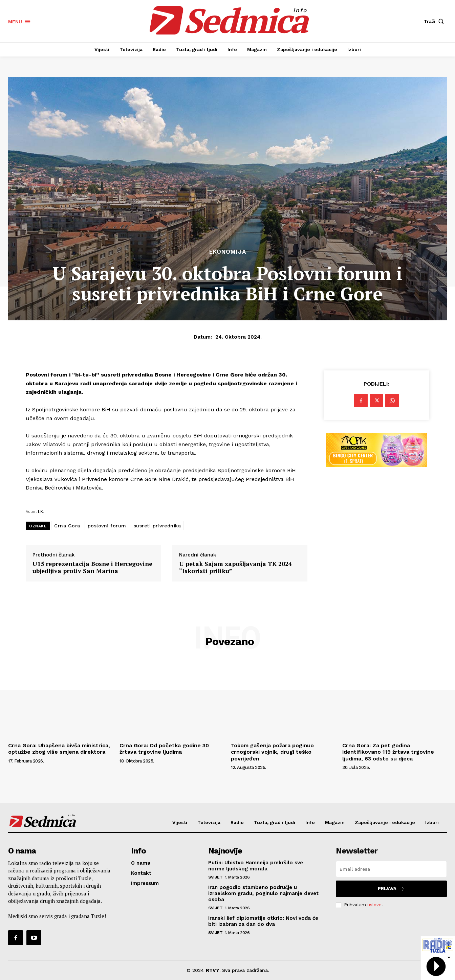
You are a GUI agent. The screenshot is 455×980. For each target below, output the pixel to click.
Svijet (215, 877)
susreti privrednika (157, 526)
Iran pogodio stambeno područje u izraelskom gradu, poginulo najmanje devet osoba (263, 893)
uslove (374, 905)
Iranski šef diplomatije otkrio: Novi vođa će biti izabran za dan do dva (263, 921)
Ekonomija (228, 252)
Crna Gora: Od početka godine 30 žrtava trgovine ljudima (164, 749)
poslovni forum (107, 526)
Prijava (391, 889)
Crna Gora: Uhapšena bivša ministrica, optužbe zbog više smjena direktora (59, 749)
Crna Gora (67, 526)
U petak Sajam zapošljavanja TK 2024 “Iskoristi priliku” (235, 567)
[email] (391, 869)
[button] (435, 21)
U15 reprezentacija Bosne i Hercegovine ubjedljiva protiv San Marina (92, 567)
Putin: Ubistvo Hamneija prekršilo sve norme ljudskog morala (256, 866)
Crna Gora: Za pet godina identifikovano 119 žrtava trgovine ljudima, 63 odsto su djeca (388, 752)
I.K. (41, 511)
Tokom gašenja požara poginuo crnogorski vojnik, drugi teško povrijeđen (272, 752)
